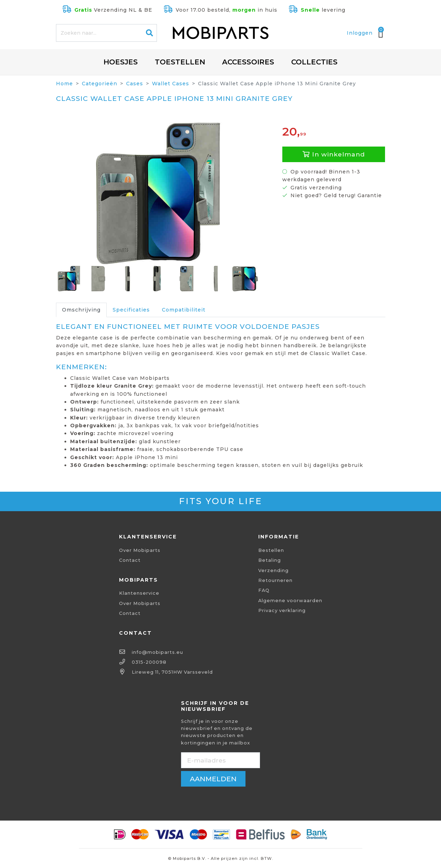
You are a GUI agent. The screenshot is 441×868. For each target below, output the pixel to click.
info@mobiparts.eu (157, 652)
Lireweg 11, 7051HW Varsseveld (172, 672)
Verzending (273, 570)
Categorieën (100, 84)
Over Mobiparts (140, 550)
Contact (130, 560)
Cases (135, 84)
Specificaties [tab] (131, 310)
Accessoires (248, 62)
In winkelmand (334, 154)
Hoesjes (121, 62)
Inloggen (360, 33)
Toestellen (180, 62)
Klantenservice (139, 593)
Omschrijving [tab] (81, 310)
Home (64, 84)
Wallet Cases (171, 84)
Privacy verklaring (282, 610)
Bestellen (271, 550)
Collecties (314, 62)
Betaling (270, 560)
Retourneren (275, 580)
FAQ (264, 590)
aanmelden (213, 779)
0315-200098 (149, 662)
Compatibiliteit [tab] (184, 310)
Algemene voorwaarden (290, 601)
